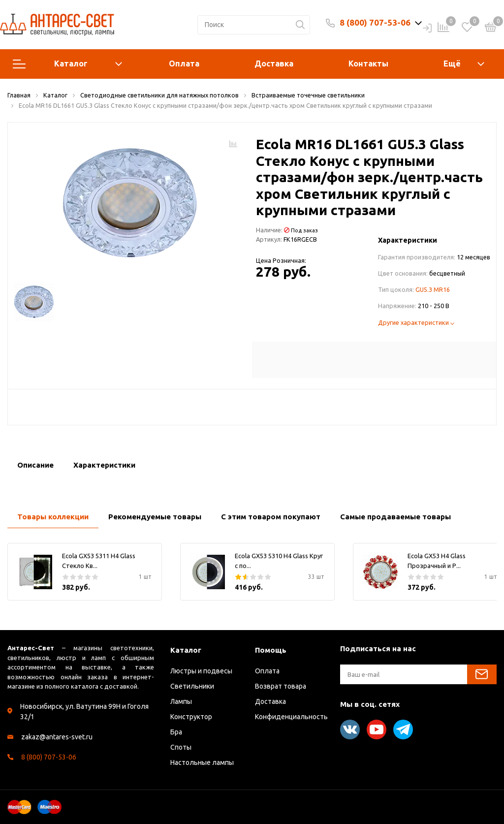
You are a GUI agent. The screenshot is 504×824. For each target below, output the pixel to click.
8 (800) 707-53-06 (375, 22)
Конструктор (191, 717)
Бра (176, 732)
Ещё (452, 63)
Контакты (368, 63)
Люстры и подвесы (201, 671)
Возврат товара (281, 686)
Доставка (274, 63)
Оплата (184, 63)
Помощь (271, 650)
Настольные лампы (202, 762)
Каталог (67, 64)
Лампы (181, 701)
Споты (181, 747)
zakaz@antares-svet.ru (57, 737)
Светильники (192, 686)
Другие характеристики (416, 322)
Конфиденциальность (291, 717)
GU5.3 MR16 (433, 289)
